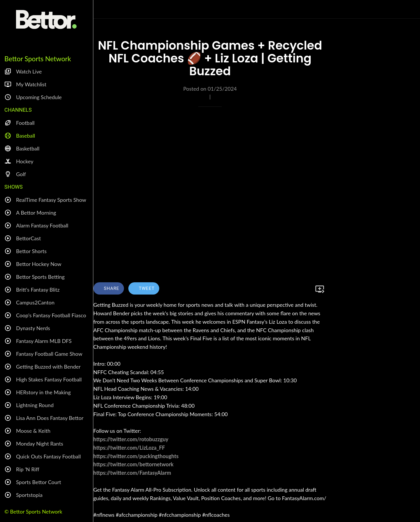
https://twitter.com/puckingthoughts (136, 456)
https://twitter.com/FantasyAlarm (132, 473)
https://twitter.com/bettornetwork (133, 464)
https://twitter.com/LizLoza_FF (129, 448)
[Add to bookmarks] (320, 289)
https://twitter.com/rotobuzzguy (131, 439)
